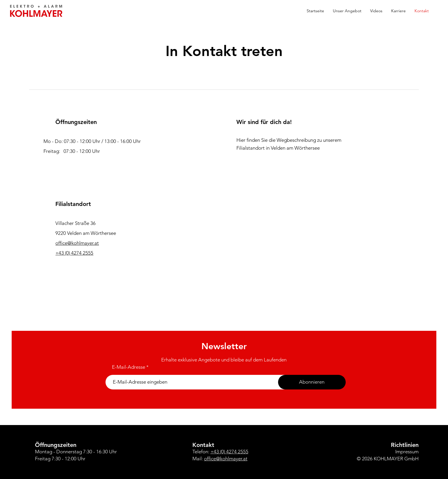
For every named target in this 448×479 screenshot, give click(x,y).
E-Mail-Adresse (129, 367)
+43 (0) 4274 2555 (74, 253)
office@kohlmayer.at (226, 459)
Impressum (407, 452)
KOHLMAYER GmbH (396, 459)
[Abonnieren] (312, 382)
